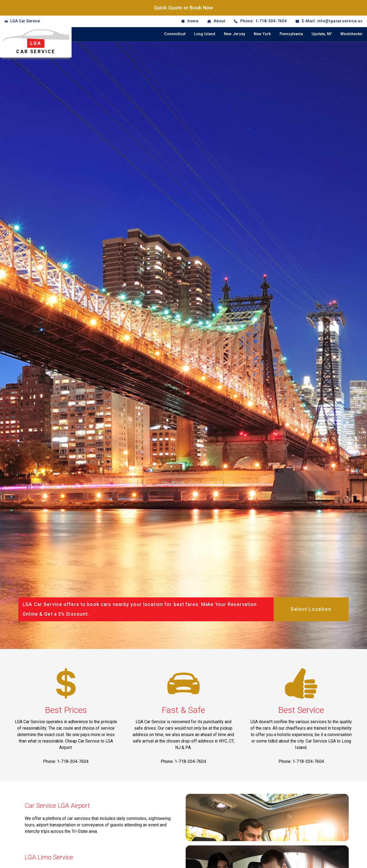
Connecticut (175, 34)
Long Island (205, 34)
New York (262, 34)
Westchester (352, 34)
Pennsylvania (291, 34)
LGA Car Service (25, 21)
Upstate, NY (322, 34)
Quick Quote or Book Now (183, 8)
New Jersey (234, 34)
